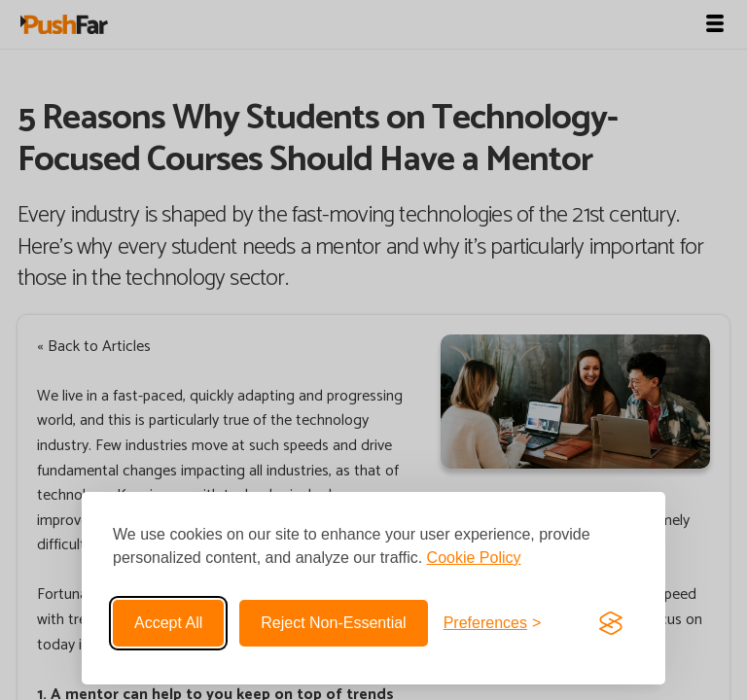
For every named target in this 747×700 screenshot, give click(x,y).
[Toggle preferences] (493, 623)
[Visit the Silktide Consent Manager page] (611, 623)
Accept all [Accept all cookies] (168, 623)
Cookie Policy (474, 558)
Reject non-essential (333, 623)
